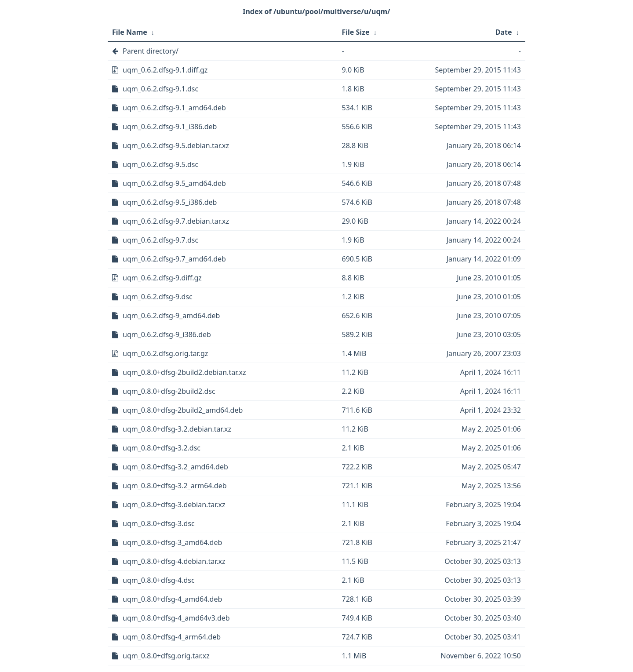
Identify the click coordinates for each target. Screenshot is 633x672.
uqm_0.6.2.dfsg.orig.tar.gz (165, 353)
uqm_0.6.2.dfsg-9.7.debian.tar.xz (176, 221)
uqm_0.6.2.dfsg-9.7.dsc (160, 240)
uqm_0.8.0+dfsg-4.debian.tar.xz (174, 561)
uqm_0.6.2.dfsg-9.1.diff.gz (165, 70)
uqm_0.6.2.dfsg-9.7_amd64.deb (174, 259)
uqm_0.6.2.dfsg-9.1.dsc (160, 89)
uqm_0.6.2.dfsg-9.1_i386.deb (170, 127)
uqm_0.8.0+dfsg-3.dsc (159, 523)
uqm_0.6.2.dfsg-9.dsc (158, 297)
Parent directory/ (151, 51)
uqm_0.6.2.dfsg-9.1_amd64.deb (174, 108)
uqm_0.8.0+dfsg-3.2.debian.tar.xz (177, 429)
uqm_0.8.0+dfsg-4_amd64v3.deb (176, 618)
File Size (356, 32)
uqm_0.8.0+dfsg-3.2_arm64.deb (175, 486)
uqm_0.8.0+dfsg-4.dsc (159, 580)
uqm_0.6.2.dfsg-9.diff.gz (162, 278)
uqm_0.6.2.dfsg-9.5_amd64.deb (174, 183)
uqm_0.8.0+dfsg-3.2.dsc (162, 448)
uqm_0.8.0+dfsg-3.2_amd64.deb (175, 467)
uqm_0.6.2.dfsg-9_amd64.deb (171, 316)
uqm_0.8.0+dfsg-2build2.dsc (169, 391)
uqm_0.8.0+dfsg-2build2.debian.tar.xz (184, 372)
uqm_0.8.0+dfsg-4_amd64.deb (172, 599)
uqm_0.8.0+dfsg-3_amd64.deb (172, 542)
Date (504, 32)
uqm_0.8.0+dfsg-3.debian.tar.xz (174, 505)
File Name (130, 32)
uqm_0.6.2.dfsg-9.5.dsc (160, 164)
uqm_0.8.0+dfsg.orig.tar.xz (166, 656)
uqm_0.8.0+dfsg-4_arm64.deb (172, 637)
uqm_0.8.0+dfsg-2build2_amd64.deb (183, 410)
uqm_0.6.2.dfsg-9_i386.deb (167, 334)
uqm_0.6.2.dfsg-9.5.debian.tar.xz (176, 145)
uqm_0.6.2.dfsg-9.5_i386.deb (170, 202)
